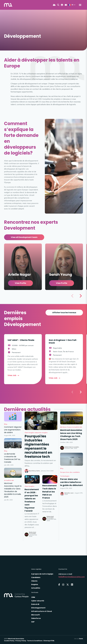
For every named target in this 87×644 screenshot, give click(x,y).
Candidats (36, 577)
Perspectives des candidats (70, 472)
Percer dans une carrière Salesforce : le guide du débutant (71, 482)
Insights (45, 433)
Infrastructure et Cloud (42, 611)
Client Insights (29, 433)
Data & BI (35, 604)
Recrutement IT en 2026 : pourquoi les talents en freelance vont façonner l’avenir (32, 500)
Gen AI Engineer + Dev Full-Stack (63, 341)
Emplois (35, 584)
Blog (62, 468)
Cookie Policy (9, 641)
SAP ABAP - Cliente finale (21, 340)
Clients (34, 581)
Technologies (65, 476)
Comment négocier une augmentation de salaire (13, 430)
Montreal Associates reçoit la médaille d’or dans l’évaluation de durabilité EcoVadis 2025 (13, 490)
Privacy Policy (21, 641)
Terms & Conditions (35, 641)
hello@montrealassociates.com (72, 577)
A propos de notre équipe (42, 574)
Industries (38, 433)
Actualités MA (77, 427)
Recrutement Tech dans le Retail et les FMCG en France (50, 492)
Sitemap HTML (49, 641)
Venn (81, 639)
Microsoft (36, 615)
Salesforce (36, 618)
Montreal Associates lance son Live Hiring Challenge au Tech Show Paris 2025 (71, 435)
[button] (81, 296)
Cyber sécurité (38, 601)
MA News (63, 427)
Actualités (36, 588)
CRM (33, 597)
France (69, 427)
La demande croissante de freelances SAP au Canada (12, 458)
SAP (33, 622)
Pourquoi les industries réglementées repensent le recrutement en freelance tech (38, 446)
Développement (38, 608)
